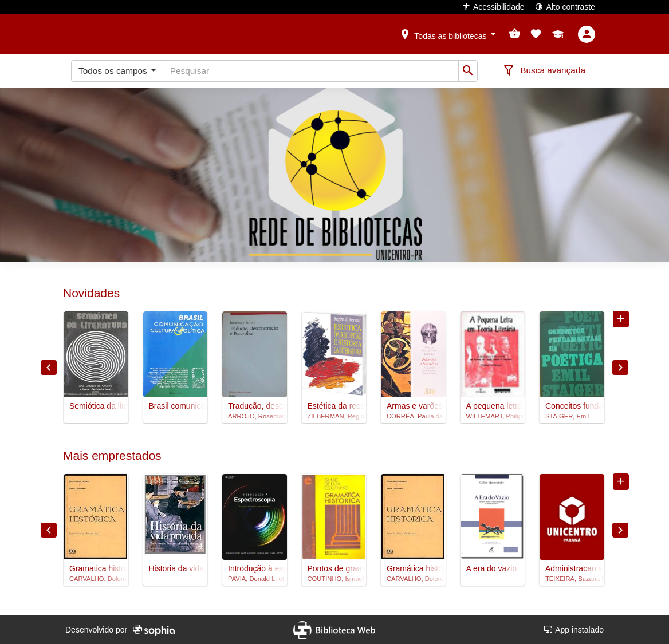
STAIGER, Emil (567, 416)
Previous (49, 368)
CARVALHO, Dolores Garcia (96, 579)
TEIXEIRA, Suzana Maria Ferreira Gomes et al (572, 579)
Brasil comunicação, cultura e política (176, 406)
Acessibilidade (493, 7)
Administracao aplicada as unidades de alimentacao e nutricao (572, 568)
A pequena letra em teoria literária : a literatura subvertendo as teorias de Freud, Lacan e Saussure (493, 406)
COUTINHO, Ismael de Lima (334, 579)
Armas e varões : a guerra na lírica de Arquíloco (413, 406)
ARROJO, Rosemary (255, 416)
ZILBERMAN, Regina (334, 416)
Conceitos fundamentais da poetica (572, 406)
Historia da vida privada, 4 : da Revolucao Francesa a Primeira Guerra (176, 568)
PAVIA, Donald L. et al (255, 579)
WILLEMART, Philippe (493, 416)
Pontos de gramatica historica (334, 568)
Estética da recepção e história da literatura (334, 406)
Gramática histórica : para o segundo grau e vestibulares (413, 568)
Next (620, 368)
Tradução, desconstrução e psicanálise (255, 406)
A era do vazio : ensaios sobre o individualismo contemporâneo (493, 568)
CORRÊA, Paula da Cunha (413, 416)
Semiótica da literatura (96, 406)
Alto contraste (565, 7)
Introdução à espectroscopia (255, 568)
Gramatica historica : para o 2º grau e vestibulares (96, 568)
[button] (447, 34)
